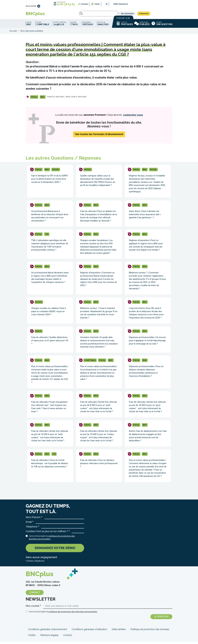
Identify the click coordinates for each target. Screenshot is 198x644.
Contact (85, 4)
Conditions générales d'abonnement (48, 631)
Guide (29, 26)
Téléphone (32, 529)
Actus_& (103, 26)
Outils (124, 26)
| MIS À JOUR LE (71, 99)
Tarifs (97, 4)
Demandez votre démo (55, 550)
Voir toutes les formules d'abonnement (99, 136)
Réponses (142, 26)
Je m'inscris (161, 619)
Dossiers (88, 26)
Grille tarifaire (119, 631)
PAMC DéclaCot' (121, 4)
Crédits (32, 637)
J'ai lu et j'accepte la (52, 540)
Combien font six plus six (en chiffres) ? (47, 533)
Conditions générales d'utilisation (89, 631)
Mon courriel (32, 608)
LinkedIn (39, 6)
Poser (162, 26)
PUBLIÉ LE (51, 99)
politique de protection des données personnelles (73, 614)
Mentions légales (49, 637)
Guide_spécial (60, 26)
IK (107, 4)
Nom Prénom (33, 519)
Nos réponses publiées (32, 33)
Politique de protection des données (150, 631)
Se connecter (149, 15)
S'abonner (166, 15)
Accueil (13, 33)
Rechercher (55, 15)
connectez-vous (133, 117)
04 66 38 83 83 (66, 4)
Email (29, 524)
